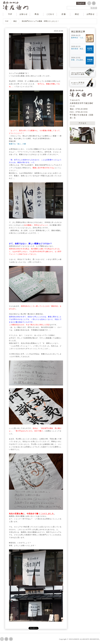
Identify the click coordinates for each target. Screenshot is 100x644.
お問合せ (90, 14)
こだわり (50, 14)
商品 (37, 14)
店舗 (64, 14)
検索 (94, 8)
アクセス (82, 123)
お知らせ (24, 14)
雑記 (77, 14)
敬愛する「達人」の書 (17, 144)
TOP (10, 14)
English (81, 3)
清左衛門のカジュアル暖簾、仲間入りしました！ (40, 21)
